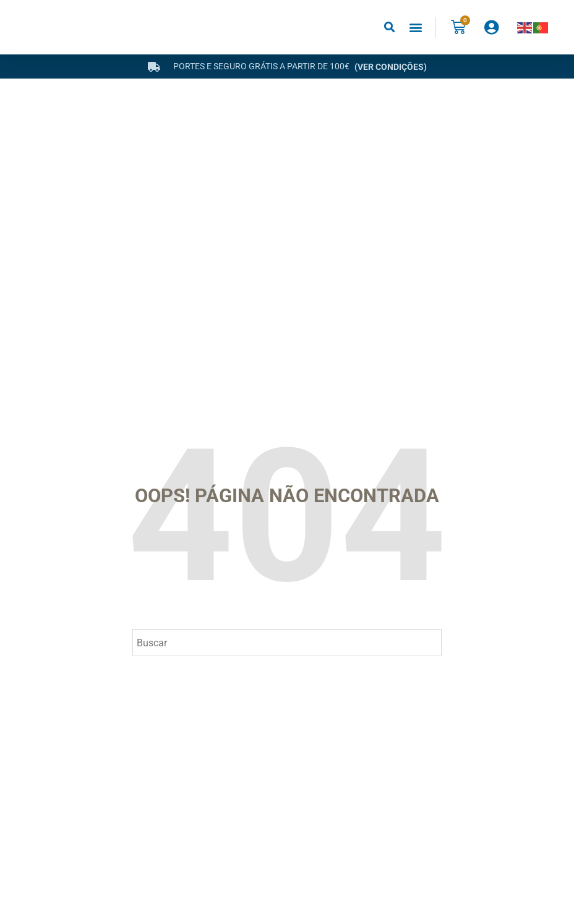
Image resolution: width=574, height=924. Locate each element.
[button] (389, 28)
